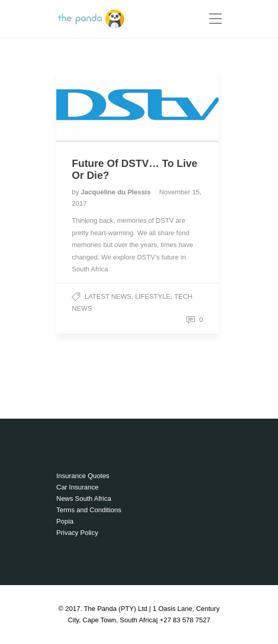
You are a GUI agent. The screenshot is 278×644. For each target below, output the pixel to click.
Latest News (108, 296)
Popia (65, 521)
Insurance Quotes (83, 476)
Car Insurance (78, 487)
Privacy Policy (77, 533)
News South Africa (84, 499)
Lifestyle (153, 296)
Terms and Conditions (89, 510)
